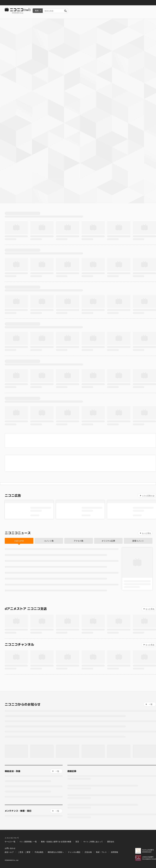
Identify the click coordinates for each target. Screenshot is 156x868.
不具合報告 (39, 852)
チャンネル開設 (74, 852)
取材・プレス (101, 852)
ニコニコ (18, 11)
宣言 (77, 842)
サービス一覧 (10, 842)
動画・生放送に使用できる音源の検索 (56, 842)
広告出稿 (88, 852)
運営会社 (111, 842)
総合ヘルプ (9, 852)
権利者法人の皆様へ (56, 852)
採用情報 (114, 852)
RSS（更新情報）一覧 (28, 842)
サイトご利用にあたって (93, 842)
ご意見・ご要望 (24, 852)
